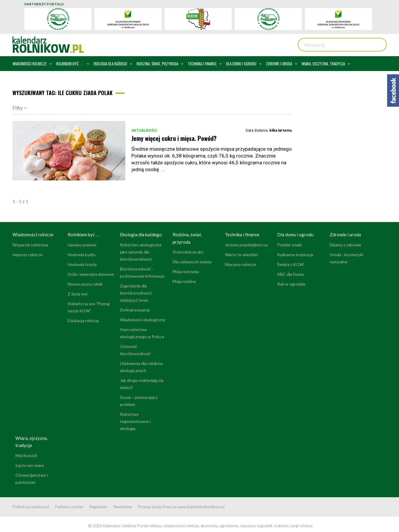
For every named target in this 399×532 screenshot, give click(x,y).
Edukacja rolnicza (83, 321)
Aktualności (144, 130)
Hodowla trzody (82, 264)
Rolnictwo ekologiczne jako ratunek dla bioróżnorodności (141, 252)
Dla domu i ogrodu (295, 234)
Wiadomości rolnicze (33, 234)
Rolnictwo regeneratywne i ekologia (135, 421)
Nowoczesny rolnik (85, 284)
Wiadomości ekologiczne (143, 320)
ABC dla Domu (291, 274)
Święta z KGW (290, 264)
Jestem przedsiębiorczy (246, 245)
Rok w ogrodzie (291, 284)
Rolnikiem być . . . (84, 234)
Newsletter (123, 507)
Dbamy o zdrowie (346, 245)
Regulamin (98, 507)
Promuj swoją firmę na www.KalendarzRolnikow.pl (181, 507)
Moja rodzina (184, 281)
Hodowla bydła (82, 255)
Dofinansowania (135, 310)
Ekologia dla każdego (141, 234)
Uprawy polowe (82, 245)
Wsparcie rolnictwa (30, 245)
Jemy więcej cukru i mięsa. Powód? (174, 138)
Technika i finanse (242, 234)
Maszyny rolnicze (240, 264)
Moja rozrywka (186, 271)
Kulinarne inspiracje (295, 255)
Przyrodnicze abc (188, 252)
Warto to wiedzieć (242, 255)
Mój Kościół (26, 455)
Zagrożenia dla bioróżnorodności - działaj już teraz (137, 293)
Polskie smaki (290, 245)
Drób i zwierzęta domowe (91, 274)
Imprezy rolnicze (27, 255)
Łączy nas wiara (30, 465)
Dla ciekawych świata (192, 262)
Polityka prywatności (31, 507)
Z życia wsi (78, 294)
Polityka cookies (69, 507)
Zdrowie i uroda (345, 234)
